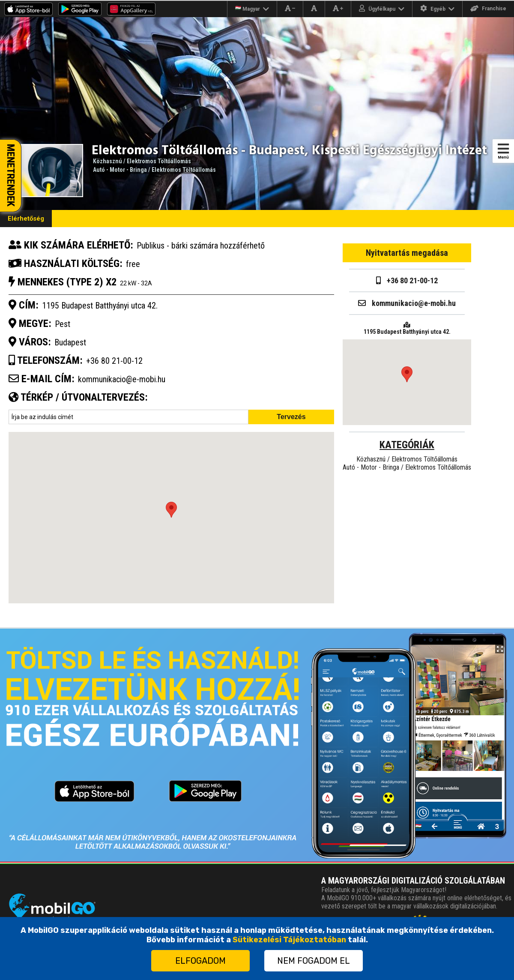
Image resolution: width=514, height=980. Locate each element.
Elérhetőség (26, 219)
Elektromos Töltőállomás (159, 161)
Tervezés (291, 417)
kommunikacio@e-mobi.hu (122, 379)
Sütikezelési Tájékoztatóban (289, 940)
